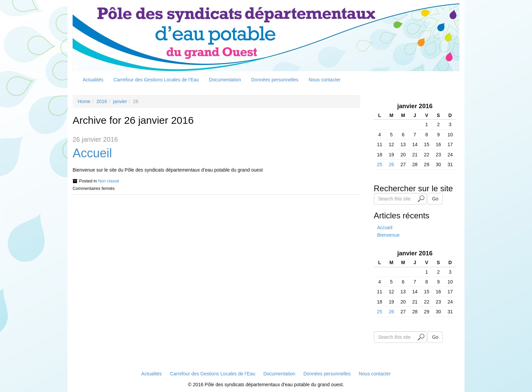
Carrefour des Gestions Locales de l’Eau (156, 80)
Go (435, 199)
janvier (120, 101)
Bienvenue (388, 235)
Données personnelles (275, 80)
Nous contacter (325, 80)
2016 (102, 101)
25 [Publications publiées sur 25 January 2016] (380, 164)
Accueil (92, 153)
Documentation (225, 80)
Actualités (93, 80)
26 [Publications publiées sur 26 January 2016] (392, 164)
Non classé (109, 181)
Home (84, 101)
